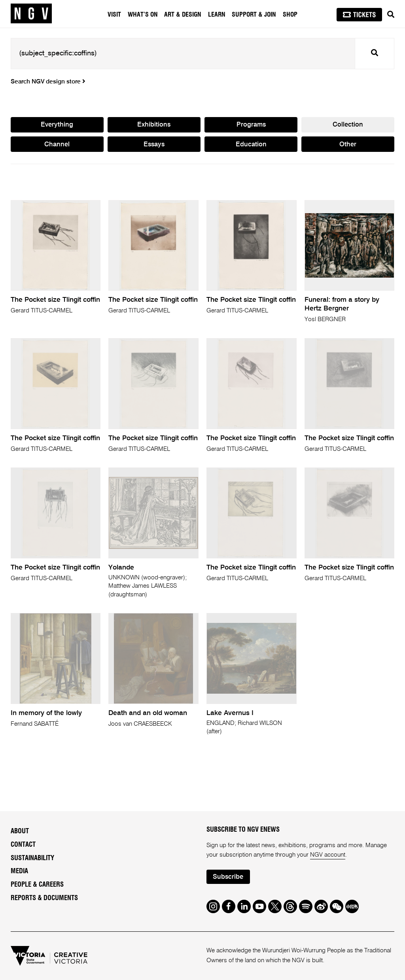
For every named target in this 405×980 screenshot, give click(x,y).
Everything (57, 125)
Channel (57, 145)
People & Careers (37, 885)
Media (19, 871)
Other (348, 145)
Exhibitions (154, 125)
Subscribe (228, 877)
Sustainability (32, 858)
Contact (23, 845)
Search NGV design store (48, 82)
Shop (290, 15)
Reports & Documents (44, 898)
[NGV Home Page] (31, 14)
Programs (251, 125)
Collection (348, 125)
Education (251, 145)
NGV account (328, 855)
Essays (154, 145)
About (20, 831)
